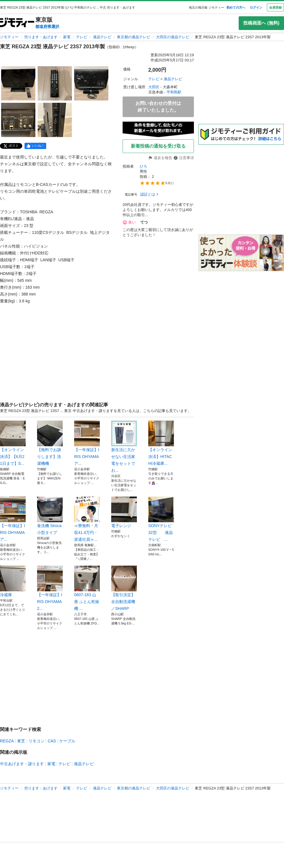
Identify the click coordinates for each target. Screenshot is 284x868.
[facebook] (35, 146)
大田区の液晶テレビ (173, 37)
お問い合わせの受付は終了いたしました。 (158, 107)
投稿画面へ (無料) (261, 23)
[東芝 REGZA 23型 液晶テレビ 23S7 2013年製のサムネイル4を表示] (18, 120)
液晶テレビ (102, 37)
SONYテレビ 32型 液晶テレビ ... (161, 519)
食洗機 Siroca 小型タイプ (50, 516)
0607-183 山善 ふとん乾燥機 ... (87, 588)
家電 (67, 37)
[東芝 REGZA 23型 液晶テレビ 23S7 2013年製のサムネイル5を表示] (55, 120)
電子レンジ (124, 512)
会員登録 (275, 7)
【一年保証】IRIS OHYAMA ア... (87, 443)
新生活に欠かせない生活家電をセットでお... (124, 447)
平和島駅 (174, 92)
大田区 (154, 87)
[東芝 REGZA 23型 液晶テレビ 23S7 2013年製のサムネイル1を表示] (18, 83)
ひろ (143, 166)
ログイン (256, 7)
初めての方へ (236, 7)
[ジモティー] (17, 23)
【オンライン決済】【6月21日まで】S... (13, 443)
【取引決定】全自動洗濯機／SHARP (124, 588)
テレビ (82, 37)
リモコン (36, 741)
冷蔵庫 (13, 581)
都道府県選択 (47, 27)
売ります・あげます (41, 37)
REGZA (7, 741)
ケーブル (67, 741)
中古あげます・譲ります (22, 764)
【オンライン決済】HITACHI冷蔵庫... (161, 443)
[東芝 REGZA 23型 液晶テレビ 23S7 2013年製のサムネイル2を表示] (55, 83)
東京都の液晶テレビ (134, 37)
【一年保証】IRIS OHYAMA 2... (50, 588)
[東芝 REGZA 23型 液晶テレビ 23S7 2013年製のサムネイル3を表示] (91, 83)
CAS (52, 741)
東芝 (21, 741)
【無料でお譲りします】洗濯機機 (50, 443)
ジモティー (9, 37)
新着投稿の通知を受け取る (158, 146)
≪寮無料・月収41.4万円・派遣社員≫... (87, 519)
